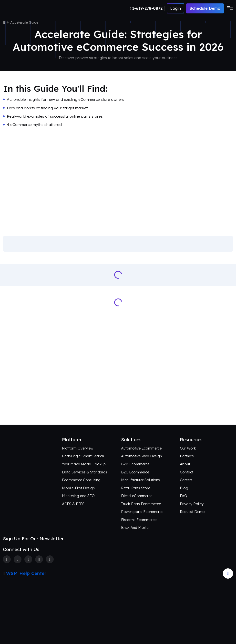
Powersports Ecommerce (142, 512)
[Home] (4, 22)
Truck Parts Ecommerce (141, 504)
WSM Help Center (26, 573)
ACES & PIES (73, 504)
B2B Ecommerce (135, 464)
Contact (187, 472)
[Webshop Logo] (27, 8)
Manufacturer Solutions (140, 480)
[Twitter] (18, 559)
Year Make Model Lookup (84, 464)
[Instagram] (28, 559)
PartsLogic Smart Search (83, 456)
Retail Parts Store (136, 488)
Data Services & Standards (85, 472)
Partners (187, 456)
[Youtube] (50, 559)
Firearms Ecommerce (139, 520)
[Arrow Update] (228, 573)
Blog (184, 488)
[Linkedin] (39, 559)
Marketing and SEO (78, 496)
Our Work (188, 448)
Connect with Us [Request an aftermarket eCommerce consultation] (118, 407)
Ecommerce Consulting (81, 480)
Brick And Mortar (135, 527)
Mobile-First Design (78, 488)
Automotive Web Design (141, 456)
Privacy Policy (192, 504)
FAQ (184, 496)
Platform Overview (78, 448)
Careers (186, 480)
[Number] (147, 8)
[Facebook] (7, 559)
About (185, 464)
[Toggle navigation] (228, 8)
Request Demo (192, 512)
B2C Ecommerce (135, 472)
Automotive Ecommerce (141, 448)
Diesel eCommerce (137, 496)
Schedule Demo (205, 8)
